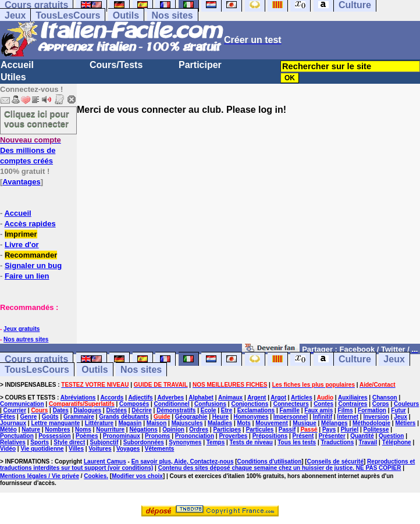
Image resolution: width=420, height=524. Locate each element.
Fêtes (8, 417)
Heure (220, 417)
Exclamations (256, 410)
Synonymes (185, 442)
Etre (227, 410)
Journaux (13, 423)
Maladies (220, 423)
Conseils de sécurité (335, 461)
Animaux (230, 398)
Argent (257, 398)
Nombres (57, 429)
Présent (303, 436)
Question (391, 436)
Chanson (385, 398)
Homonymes (251, 417)
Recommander (31, 255)
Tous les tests (297, 442)
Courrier (15, 410)
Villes (76, 449)
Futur (398, 410)
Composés (134, 404)
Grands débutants (124, 417)
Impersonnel (291, 417)
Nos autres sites (26, 339)
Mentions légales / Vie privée (40, 476)
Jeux (15, 15)
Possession (55, 436)
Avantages (21, 182)
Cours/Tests (116, 65)
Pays (329, 429)
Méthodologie (371, 423)
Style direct (69, 442)
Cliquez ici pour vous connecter (37, 119)
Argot (278, 398)
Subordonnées (144, 442)
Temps (216, 442)
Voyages (128, 449)
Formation (372, 410)
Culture (355, 359)
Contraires (353, 404)
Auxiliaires (353, 398)
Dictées (116, 410)
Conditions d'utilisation (270, 461)
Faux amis (318, 410)
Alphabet (201, 398)
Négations (143, 429)
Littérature (99, 423)
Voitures (100, 449)
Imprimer (21, 234)
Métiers (405, 423)
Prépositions (270, 436)
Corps (381, 404)
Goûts (50, 417)
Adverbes (171, 398)
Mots (244, 423)
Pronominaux (122, 436)
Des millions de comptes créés (31, 150)
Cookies (95, 476)
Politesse (376, 429)
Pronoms (157, 436)
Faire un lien (27, 276)
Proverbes (233, 436)
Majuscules (187, 423)
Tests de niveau (251, 442)
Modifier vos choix (137, 476)
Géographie (191, 417)
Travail (368, 442)
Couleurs (406, 404)
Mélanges (334, 423)
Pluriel (350, 429)
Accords (112, 398)
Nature (31, 429)
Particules (260, 429)
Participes (227, 429)
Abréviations (78, 398)
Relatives (13, 442)
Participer (200, 65)
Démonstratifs (176, 410)
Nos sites (172, 15)
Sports (40, 442)
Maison (156, 423)
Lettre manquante (55, 423)
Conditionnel (172, 404)
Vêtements (160, 449)
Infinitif (323, 417)
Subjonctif (104, 442)
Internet (348, 417)
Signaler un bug (33, 265)
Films (346, 410)
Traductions (338, 442)
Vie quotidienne (42, 449)
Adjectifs (140, 398)
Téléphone (397, 442)
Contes (323, 404)
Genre (28, 417)
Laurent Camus (105, 461)
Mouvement (272, 423)
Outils (126, 15)
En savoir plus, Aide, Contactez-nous (183, 461)
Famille (290, 410)
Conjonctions (250, 404)
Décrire (141, 410)
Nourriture (110, 429)
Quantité (362, 436)
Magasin (130, 423)
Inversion (376, 417)
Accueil (17, 65)
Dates (61, 410)
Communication (22, 404)
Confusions (210, 404)
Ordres (199, 429)
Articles (302, 398)
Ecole (209, 410)
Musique (305, 423)
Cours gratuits (36, 359)
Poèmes (87, 436)
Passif (287, 429)
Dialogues (87, 410)
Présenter (332, 436)
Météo (8, 429)
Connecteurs (291, 404)
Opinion (173, 429)
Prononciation (195, 436)
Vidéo (8, 449)
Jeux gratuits (22, 329)
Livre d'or (22, 245)
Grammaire (79, 417)
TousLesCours (68, 15)
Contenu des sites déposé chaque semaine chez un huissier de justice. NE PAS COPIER (280, 468)
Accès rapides (30, 224)
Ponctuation (17, 436)
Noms (83, 429)
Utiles (13, 77)
